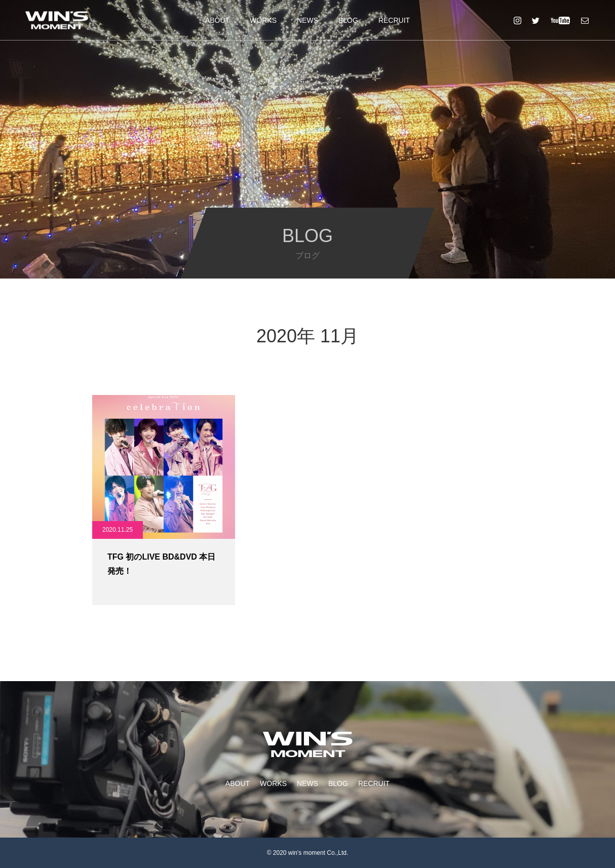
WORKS (263, 20)
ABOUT (217, 20)
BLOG (348, 20)
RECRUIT (394, 20)
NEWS (307, 20)
